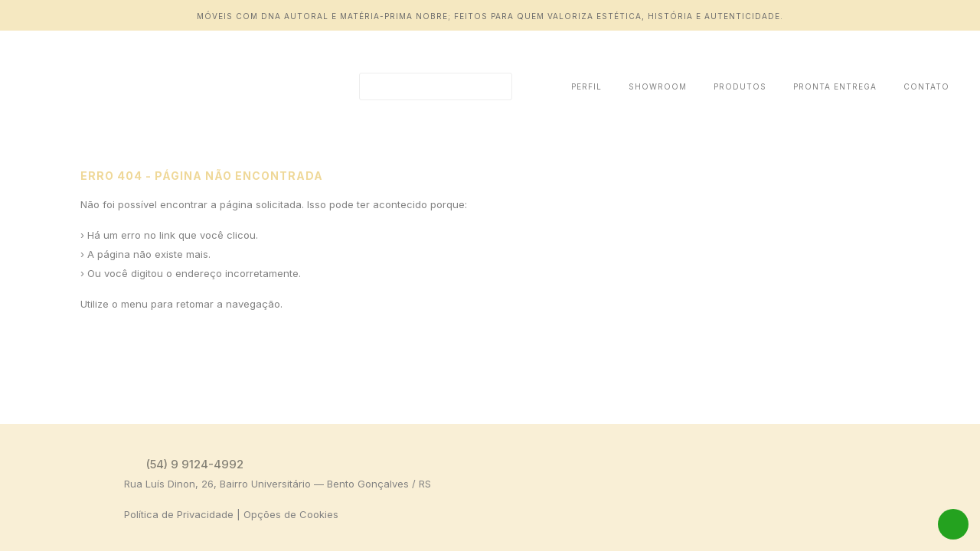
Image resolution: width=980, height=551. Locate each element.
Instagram (940, 464)
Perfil (586, 86)
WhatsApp (953, 524)
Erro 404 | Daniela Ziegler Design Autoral (126, 86)
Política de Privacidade (179, 514)
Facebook (916, 464)
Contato (926, 86)
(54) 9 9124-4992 (195, 464)
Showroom (658, 86)
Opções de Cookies (291, 514)
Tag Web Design (936, 518)
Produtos (740, 86)
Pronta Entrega (835, 86)
